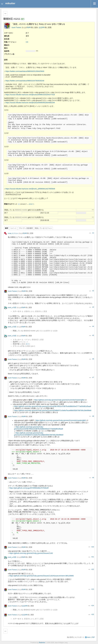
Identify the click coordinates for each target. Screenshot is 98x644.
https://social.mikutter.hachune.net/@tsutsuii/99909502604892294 (30, 103)
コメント (13, 228)
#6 (93, 359)
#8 (93, 416)
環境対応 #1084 (21, 210)
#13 (93, 589)
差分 (28, 344)
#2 (93, 291)
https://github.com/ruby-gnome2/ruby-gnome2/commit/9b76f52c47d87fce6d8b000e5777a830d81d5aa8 (53, 406)
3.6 (27, 42)
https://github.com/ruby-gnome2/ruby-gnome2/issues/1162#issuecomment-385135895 (42, 576)
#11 (93, 557)
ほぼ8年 (42, 27)
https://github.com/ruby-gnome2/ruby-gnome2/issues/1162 (31, 553)
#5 (93, 335)
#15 (93, 614)
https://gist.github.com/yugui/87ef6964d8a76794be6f (29, 488)
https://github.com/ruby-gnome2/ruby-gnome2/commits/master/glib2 (59, 400)
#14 (93, 606)
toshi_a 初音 (12, 307)
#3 (93, 307)
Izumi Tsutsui (16, 27)
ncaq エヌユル (13, 233)
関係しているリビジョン (43, 228)
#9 (93, 478)
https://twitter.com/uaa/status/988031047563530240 (25, 81)
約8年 (29, 27)
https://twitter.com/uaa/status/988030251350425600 (25, 71)
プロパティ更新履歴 (26, 228)
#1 (93, 233)
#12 (93, 569)
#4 (93, 326)
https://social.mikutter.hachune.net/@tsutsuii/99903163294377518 (30, 95)
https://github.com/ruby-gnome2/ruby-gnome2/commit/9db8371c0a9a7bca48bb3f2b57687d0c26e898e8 (53, 410)
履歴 (6, 228)
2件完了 (31, 204)
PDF (93, 637)
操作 (93, 210)
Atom (89, 637)
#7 (93, 377)
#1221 (52, 600)
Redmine (42, 643)
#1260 (10, 623)
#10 (93, 547)
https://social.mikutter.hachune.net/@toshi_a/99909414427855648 (30, 189)
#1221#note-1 (33, 597)
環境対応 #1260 (21, 217)
